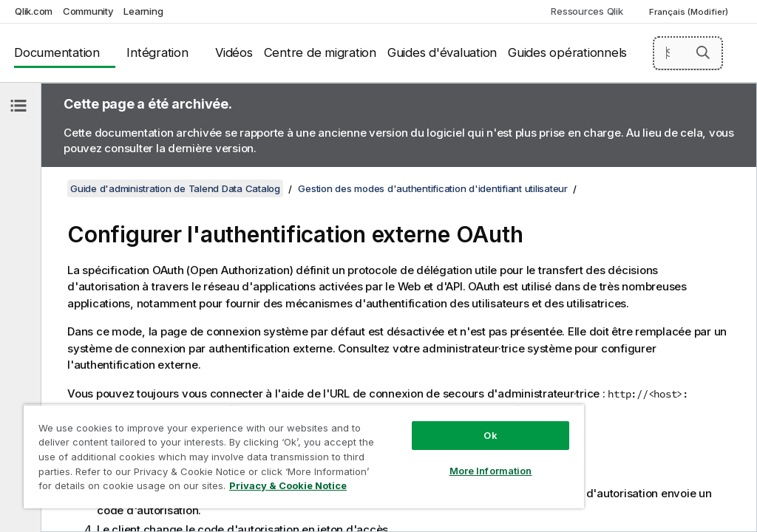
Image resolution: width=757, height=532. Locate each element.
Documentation (57, 52)
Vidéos (234, 52)
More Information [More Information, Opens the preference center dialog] (491, 471)
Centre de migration (320, 52)
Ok (490, 435)
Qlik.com (34, 11)
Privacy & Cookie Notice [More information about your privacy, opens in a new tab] (288, 485)
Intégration (157, 52)
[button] (703, 52)
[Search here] (688, 53)
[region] (304, 456)
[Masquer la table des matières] (18, 106)
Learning (143, 11)
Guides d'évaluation (442, 52)
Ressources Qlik (587, 11)
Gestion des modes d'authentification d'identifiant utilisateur (433, 188)
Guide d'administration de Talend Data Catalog (175, 188)
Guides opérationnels (567, 52)
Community (88, 11)
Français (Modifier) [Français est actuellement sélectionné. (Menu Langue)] (690, 12)
